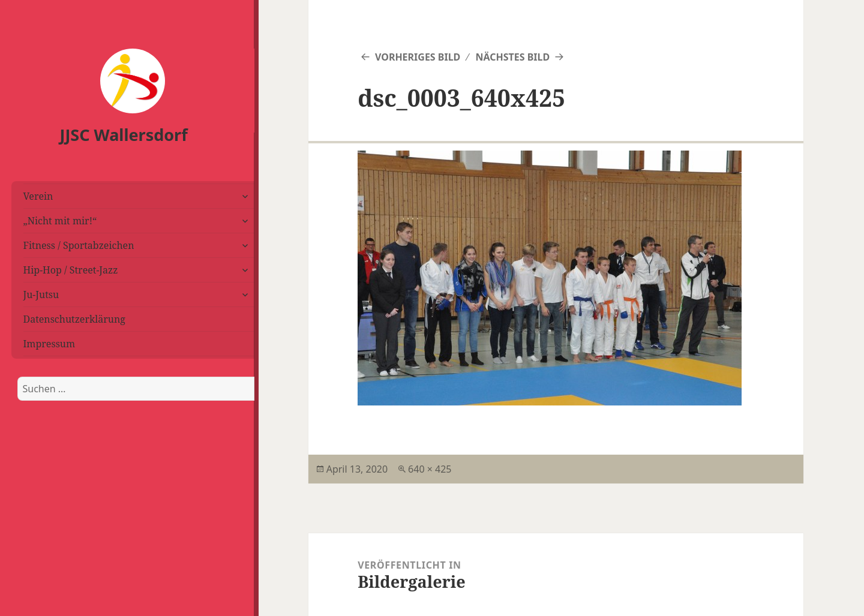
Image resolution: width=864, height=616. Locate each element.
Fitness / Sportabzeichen (79, 245)
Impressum (49, 344)
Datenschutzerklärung (74, 319)
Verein (38, 196)
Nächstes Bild (512, 57)
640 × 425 (430, 469)
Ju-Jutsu (41, 295)
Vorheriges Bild (418, 57)
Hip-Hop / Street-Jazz (71, 270)
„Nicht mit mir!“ (60, 221)
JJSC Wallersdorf (124, 135)
